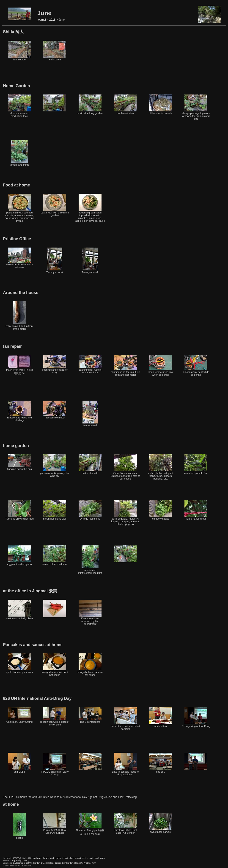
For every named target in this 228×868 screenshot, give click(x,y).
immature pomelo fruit (196, 464)
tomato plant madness (55, 555)
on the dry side (90, 464)
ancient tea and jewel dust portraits (125, 719)
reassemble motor (55, 410)
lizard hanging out (196, 510)
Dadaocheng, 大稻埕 (23, 863)
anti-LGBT (19, 763)
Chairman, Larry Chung (19, 715)
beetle (19, 826)
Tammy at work (55, 261)
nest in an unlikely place (20, 610)
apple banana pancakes (20, 663)
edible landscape (34, 858)
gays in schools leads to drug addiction (125, 764)
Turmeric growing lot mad (19, 510)
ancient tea (161, 717)
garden (58, 858)
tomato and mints (19, 153)
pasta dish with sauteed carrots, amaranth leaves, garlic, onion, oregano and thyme (19, 208)
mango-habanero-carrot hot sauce (55, 665)
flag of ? (161, 763)
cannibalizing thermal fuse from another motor (125, 366)
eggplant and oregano (19, 555)
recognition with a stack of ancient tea (55, 717)
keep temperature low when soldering (161, 366)
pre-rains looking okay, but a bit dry (55, 466)
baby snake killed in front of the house (19, 316)
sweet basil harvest (161, 823)
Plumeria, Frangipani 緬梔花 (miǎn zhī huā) (90, 824)
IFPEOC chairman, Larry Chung (55, 764)
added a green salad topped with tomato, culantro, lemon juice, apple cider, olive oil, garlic (90, 208)
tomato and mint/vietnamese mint (90, 560)
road (91, 858)
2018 (52, 20)
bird (24, 858)
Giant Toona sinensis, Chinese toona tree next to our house (125, 467)
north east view (125, 105)
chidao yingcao (161, 510)
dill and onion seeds (161, 105)
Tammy (26, 860)
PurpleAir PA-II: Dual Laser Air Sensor (55, 824)
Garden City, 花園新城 (43, 863)
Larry (13, 860)
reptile (85, 858)
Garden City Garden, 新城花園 (69, 863)
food (52, 858)
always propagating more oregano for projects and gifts (196, 107)
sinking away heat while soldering (196, 366)
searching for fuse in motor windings (90, 364)
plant (71, 858)
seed (96, 858)
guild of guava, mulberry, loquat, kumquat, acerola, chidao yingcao (125, 513)
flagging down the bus (19, 462)
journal (42, 20)
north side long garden (90, 105)
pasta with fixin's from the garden (55, 205)
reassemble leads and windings (19, 411)
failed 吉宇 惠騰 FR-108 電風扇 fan (19, 365)
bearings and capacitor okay (55, 364)
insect (65, 858)
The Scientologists (90, 715)
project (78, 858)
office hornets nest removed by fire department (90, 612)
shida (102, 858)
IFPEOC (17, 858)
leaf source (19, 51)
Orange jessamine (90, 510)
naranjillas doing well (55, 510)
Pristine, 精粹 (90, 863)
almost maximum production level (19, 106)
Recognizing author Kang (196, 717)
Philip (19, 860)
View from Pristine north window (20, 258)
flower (46, 858)
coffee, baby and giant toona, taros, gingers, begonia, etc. (161, 467)
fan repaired (90, 414)
